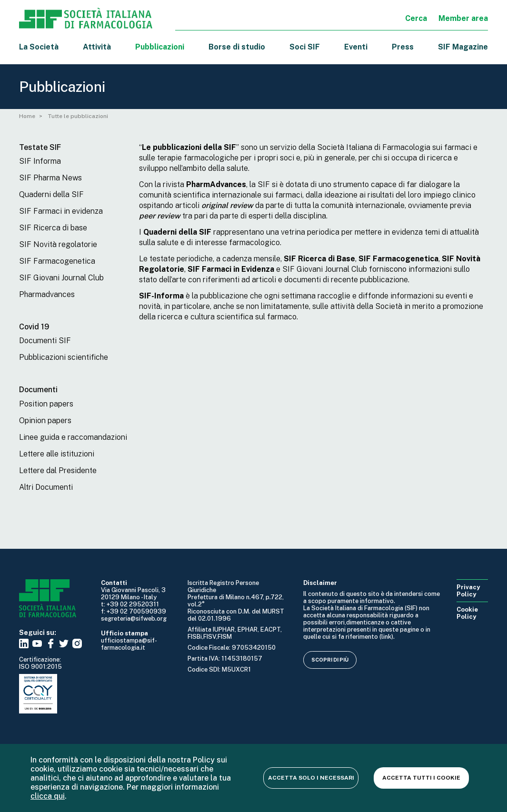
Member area (463, 18)
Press (403, 47)
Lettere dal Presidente (58, 470)
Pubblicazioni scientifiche (64, 357)
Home (27, 116)
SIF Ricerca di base (53, 228)
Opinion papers (45, 421)
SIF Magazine (463, 47)
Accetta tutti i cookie (421, 778)
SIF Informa (40, 161)
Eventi (356, 47)
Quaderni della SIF (51, 194)
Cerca (416, 18)
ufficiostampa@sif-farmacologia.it (129, 644)
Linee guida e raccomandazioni (73, 437)
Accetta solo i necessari (311, 778)
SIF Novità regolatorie (58, 244)
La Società (39, 47)
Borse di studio (237, 47)
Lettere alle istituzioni (57, 454)
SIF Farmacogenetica (57, 261)
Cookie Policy (467, 613)
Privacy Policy (468, 591)
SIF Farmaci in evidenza (61, 211)
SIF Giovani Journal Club (61, 278)
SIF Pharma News (50, 178)
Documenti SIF (45, 341)
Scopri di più (330, 660)
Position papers (46, 404)
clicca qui (48, 796)
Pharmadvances (47, 294)
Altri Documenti (46, 487)
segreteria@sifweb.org (134, 619)
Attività (97, 47)
